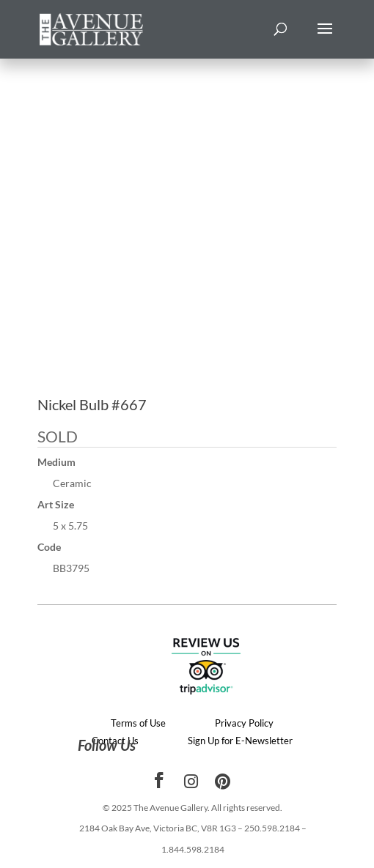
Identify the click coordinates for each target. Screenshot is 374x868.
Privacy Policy (244, 723)
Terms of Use (138, 723)
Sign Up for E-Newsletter (240, 741)
